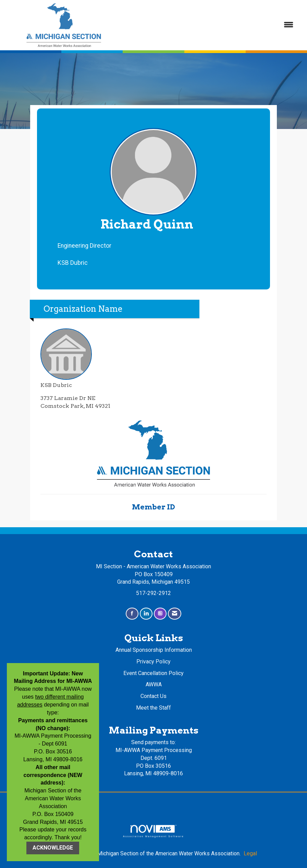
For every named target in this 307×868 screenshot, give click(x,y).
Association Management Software (153, 831)
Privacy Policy (153, 662)
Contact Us (153, 696)
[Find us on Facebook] (132, 614)
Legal (250, 853)
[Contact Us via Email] (175, 614)
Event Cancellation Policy (153, 673)
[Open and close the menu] (211, 25)
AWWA (154, 684)
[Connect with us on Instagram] (160, 614)
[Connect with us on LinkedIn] (146, 614)
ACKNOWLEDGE (53, 848)
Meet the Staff (153, 708)
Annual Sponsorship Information (154, 650)
